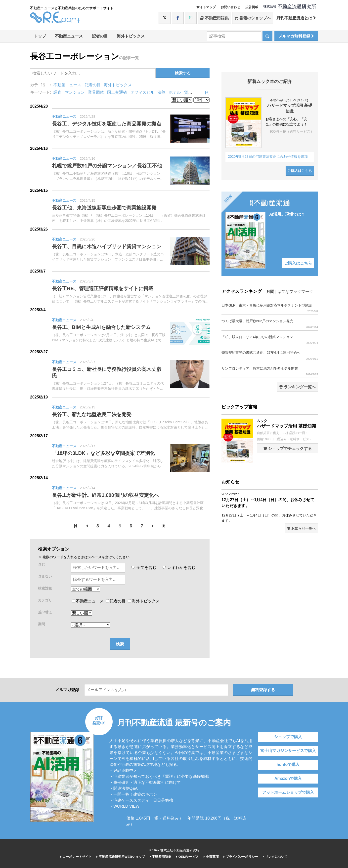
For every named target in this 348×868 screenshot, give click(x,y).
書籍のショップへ (253, 18)
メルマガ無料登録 (296, 36)
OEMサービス (187, 857)
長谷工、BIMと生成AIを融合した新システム (101, 327)
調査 (57, 92)
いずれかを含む (179, 568)
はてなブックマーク (295, 292)
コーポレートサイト (76, 857)
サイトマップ (206, 7)
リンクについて (275, 857)
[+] (207, 92)
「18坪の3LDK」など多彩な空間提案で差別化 (103, 453)
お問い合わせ (230, 7)
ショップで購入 (288, 737)
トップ (40, 36)
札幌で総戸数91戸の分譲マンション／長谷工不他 (107, 166)
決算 (162, 92)
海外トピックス (131, 36)
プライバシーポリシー (241, 857)
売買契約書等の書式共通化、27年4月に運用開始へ (270, 355)
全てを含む (144, 568)
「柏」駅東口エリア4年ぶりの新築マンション (270, 340)
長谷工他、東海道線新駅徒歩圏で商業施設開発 (104, 208)
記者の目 (100, 36)
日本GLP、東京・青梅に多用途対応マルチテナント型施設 (270, 308)
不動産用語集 (214, 18)
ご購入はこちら (300, 171)
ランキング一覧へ (297, 387)
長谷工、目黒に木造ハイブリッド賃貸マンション (107, 246)
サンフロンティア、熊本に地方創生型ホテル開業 (270, 371)
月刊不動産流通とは (296, 18)
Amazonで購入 (288, 778)
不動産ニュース (69, 36)
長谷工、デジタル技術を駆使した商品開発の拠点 (107, 124)
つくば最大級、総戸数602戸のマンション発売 (270, 324)
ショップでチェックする (287, 449)
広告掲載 (252, 7)
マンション (75, 92)
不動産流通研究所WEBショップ (121, 857)
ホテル (175, 92)
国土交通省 (117, 92)
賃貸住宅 (192, 92)
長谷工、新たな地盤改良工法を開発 (92, 414)
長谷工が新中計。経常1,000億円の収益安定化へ (105, 495)
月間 (270, 292)
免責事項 (211, 857)
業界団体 (96, 92)
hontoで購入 (288, 765)
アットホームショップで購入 (288, 792)
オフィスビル (142, 92)
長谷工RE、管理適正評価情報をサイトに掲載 (103, 288)
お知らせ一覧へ (301, 528)
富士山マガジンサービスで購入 (288, 751)
